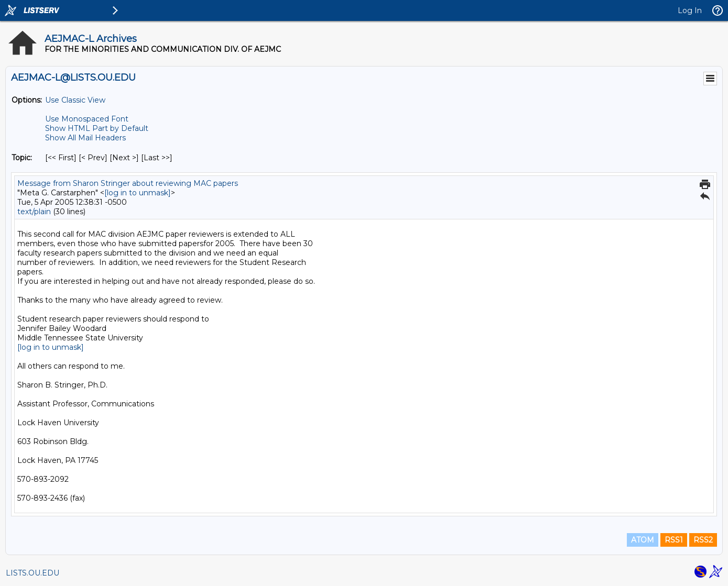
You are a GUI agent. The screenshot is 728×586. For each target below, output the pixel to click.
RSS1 (674, 540)
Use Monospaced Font (87, 119)
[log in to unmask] (138, 193)
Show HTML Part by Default (97, 128)
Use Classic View (75, 100)
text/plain (34, 212)
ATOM (643, 540)
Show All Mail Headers (85, 138)
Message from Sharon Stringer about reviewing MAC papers (128, 183)
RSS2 (703, 540)
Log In (690, 10)
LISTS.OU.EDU (32, 573)
